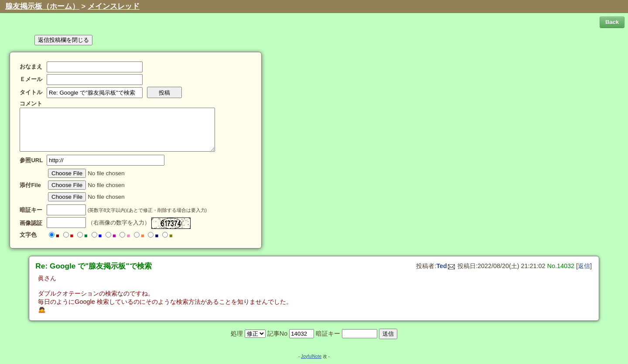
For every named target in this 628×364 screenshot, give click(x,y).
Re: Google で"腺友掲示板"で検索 (93, 266)
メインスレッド (114, 6)
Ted (445, 266)
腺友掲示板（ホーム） (42, 6)
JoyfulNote (311, 356)
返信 (584, 266)
